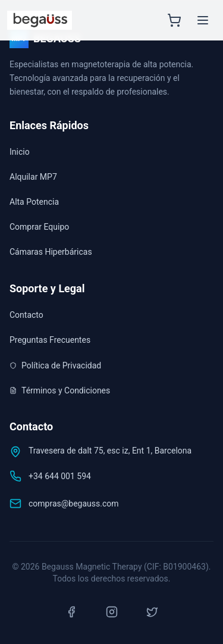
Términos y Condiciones (60, 390)
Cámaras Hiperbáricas (51, 252)
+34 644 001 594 (60, 476)
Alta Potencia (34, 202)
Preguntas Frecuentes (50, 340)
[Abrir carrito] (174, 20)
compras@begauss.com (74, 504)
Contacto (26, 315)
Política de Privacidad (55, 365)
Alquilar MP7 (33, 177)
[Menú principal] (203, 20)
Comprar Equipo (39, 227)
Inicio (20, 152)
